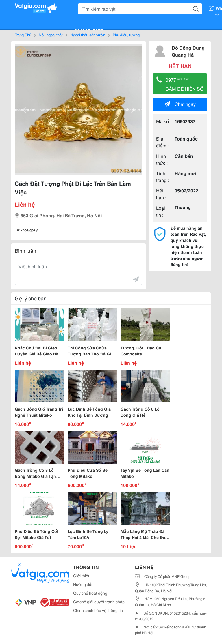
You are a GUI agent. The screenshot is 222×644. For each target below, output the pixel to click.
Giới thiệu (82, 576)
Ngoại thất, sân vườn (88, 35)
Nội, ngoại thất (51, 35)
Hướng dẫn (83, 584)
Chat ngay (180, 104)
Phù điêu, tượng (126, 35)
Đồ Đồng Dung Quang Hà (188, 51)
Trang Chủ (23, 35)
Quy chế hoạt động (90, 593)
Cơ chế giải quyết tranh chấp (99, 602)
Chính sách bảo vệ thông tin (98, 610)
